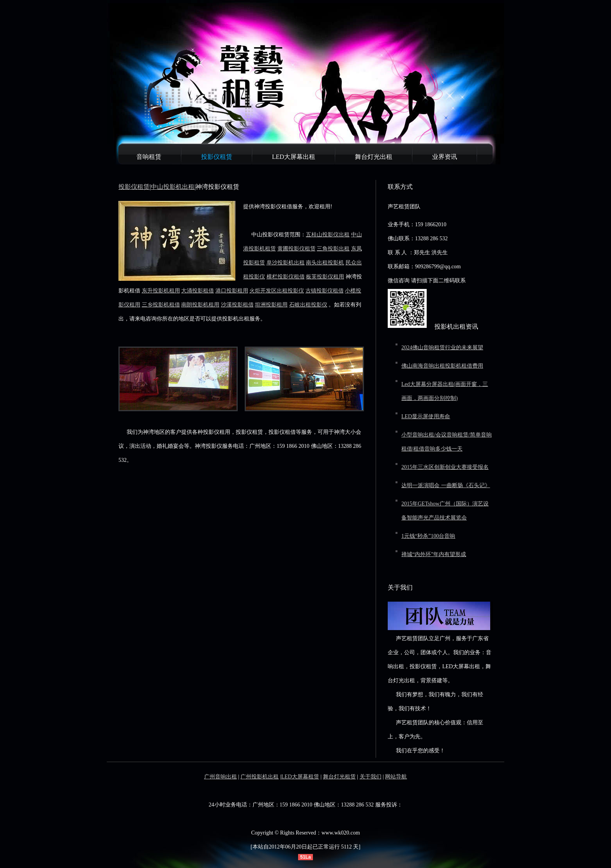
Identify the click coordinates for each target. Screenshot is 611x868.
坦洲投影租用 (271, 305)
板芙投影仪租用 (325, 277)
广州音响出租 (221, 777)
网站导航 (396, 777)
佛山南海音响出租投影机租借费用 (442, 366)
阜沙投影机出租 (286, 263)
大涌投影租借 (198, 291)
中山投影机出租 (173, 187)
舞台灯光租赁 (339, 777)
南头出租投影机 (325, 263)
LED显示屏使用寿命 (426, 416)
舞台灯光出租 (374, 157)
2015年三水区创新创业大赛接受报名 (445, 467)
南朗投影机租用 (200, 305)
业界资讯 (445, 157)
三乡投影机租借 (161, 305)
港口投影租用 (232, 291)
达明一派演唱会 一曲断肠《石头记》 (446, 485)
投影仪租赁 (217, 157)
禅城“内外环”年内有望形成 (434, 554)
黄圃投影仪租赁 (297, 249)
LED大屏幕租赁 (300, 777)
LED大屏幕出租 (294, 157)
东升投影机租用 (161, 291)
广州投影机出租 (260, 777)
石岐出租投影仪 (308, 305)
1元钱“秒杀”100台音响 (428, 536)
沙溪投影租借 (237, 305)
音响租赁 (149, 157)
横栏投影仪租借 (286, 277)
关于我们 (371, 777)
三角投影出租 (333, 249)
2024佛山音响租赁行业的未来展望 (442, 348)
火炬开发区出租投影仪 (277, 291)
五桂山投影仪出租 (328, 235)
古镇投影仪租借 (325, 291)
